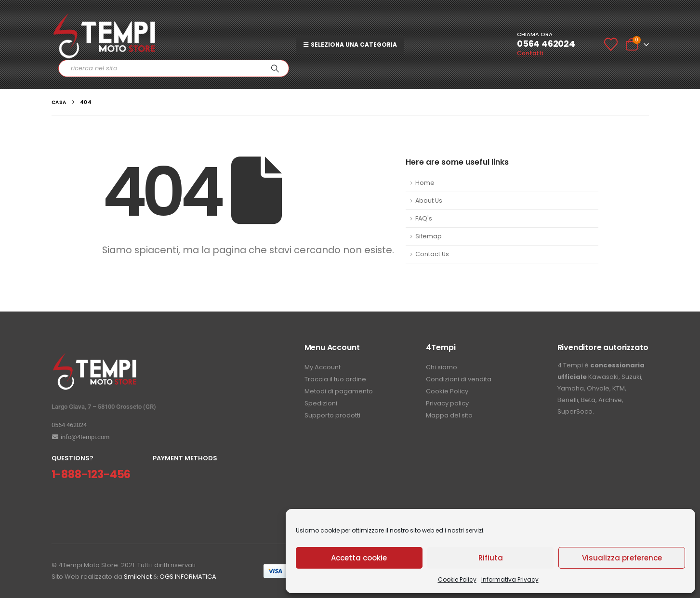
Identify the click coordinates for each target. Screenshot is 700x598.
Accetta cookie (359, 558)
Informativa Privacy (510, 579)
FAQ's (424, 218)
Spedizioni (321, 403)
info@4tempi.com (80, 437)
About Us (429, 201)
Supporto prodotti (332, 415)
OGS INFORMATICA (188, 577)
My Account (323, 367)
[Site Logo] (105, 36)
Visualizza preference (622, 558)
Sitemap (429, 236)
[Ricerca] (275, 68)
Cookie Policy (457, 579)
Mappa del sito (449, 415)
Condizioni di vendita (459, 379)
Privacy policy (447, 403)
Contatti (530, 53)
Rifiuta (491, 558)
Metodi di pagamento (339, 391)
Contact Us (432, 254)
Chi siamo (442, 367)
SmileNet (138, 577)
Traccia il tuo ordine (335, 379)
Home (425, 183)
